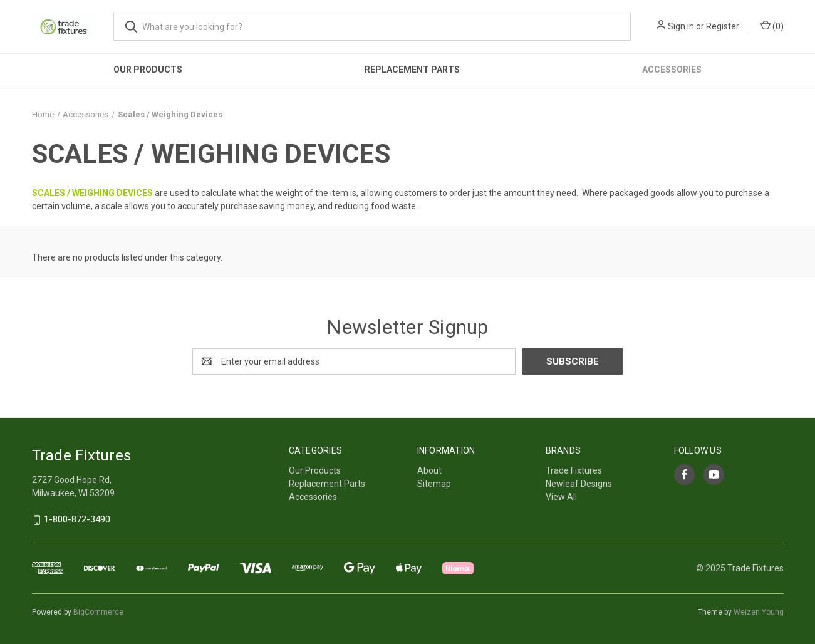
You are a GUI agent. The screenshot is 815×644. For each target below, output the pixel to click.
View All (561, 497)
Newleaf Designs (579, 484)
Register (723, 26)
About (429, 470)
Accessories (672, 70)
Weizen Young (759, 612)
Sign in (681, 26)
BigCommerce (98, 612)
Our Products (148, 70)
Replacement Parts (412, 70)
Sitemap (434, 484)
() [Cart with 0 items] (772, 26)
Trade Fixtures (574, 470)
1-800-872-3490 (77, 520)
